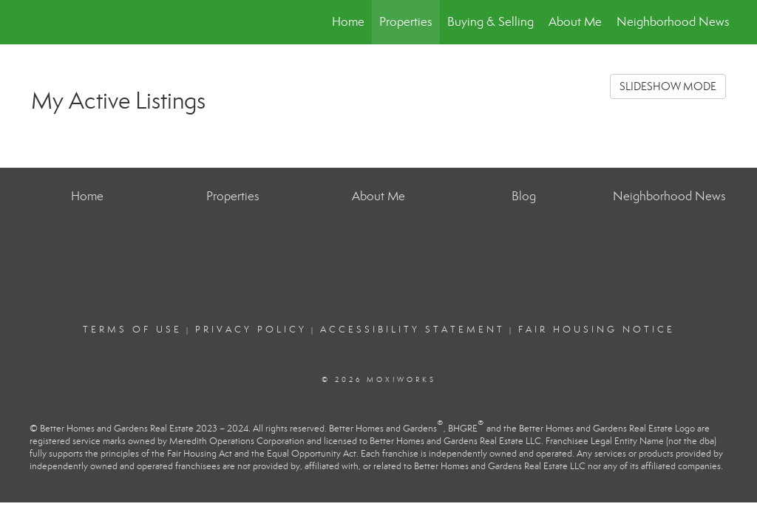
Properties (406, 22)
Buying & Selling (490, 22)
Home (348, 22)
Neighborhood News (673, 22)
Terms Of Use (132, 330)
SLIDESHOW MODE (668, 86)
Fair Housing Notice (597, 330)
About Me (575, 22)
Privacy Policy (251, 330)
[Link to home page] (28, 22)
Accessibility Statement (413, 330)
